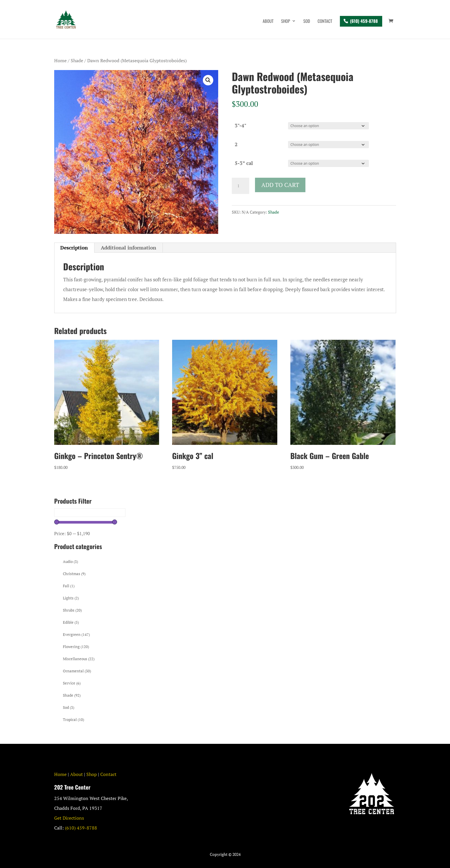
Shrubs (72, 610)
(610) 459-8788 (364, 21)
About (268, 21)
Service (72, 683)
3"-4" (241, 125)
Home (60, 60)
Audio (70, 561)
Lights (71, 598)
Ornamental (77, 671)
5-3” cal (244, 163)
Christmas (74, 574)
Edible (71, 622)
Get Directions (69, 818)
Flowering (76, 647)
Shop (286, 21)
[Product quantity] (241, 186)
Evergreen (76, 634)
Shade (77, 60)
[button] (208, 80)
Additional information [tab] (129, 248)
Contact (325, 21)
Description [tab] (74, 248)
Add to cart (280, 185)
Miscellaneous (79, 659)
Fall (69, 586)
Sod (307, 21)
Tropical (73, 720)
